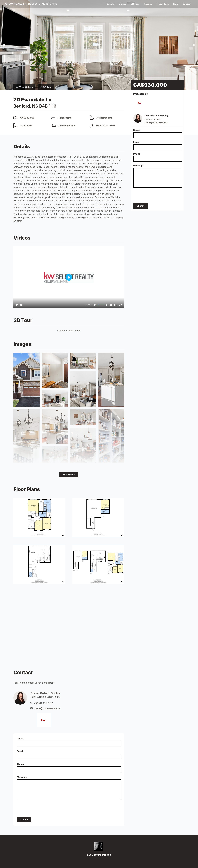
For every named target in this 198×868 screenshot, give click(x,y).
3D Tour (135, 4)
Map (176, 4)
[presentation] (155, 195)
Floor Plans (163, 4)
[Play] (17, 305)
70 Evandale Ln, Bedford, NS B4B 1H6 (31, 4)
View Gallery (24, 87)
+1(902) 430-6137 (153, 120)
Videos (123, 4)
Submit (140, 206)
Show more (69, 475)
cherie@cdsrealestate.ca (156, 122)
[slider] (53, 305)
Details (110, 4)
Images (148, 4)
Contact (187, 4)
